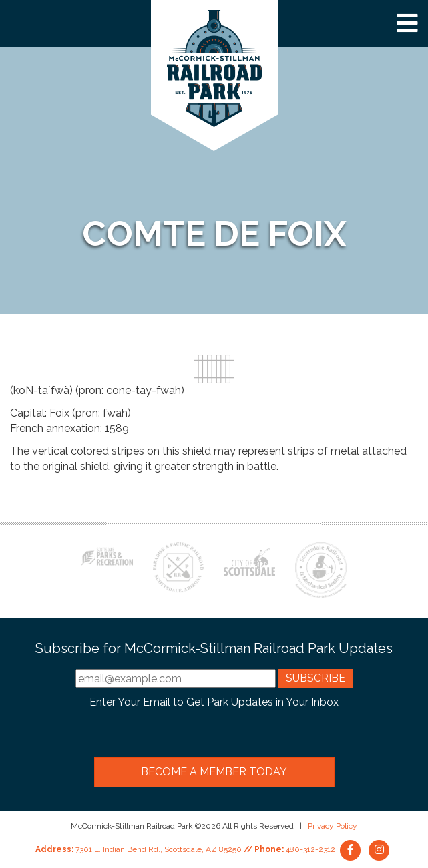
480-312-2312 (310, 849)
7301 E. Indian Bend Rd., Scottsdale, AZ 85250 (159, 849)
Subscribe (315, 678)
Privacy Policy (333, 826)
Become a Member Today (214, 772)
